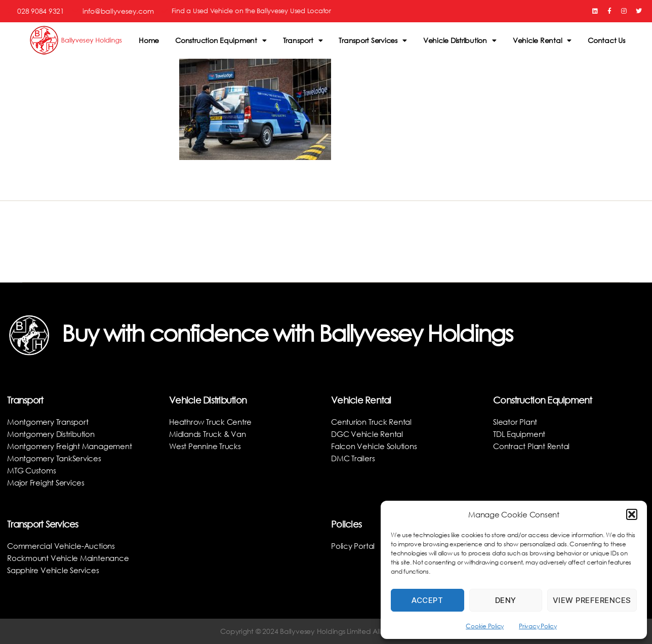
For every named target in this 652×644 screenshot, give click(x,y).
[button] (632, 514)
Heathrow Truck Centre (212, 421)
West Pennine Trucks (206, 446)
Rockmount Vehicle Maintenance (71, 558)
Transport (303, 41)
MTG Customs (33, 470)
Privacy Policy (538, 626)
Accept (427, 600)
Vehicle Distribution (460, 41)
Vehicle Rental (542, 41)
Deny (506, 600)
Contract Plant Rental (533, 446)
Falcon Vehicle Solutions (376, 446)
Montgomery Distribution (53, 434)
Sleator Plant (516, 421)
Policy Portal (353, 546)
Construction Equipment (221, 41)
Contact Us (606, 40)
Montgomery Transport (50, 421)
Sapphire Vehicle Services (55, 570)
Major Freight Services (48, 482)
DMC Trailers (354, 458)
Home (149, 40)
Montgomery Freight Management (73, 446)
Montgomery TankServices (56, 458)
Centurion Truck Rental (374, 421)
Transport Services (373, 41)
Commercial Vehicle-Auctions (63, 546)
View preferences (592, 600)
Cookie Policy (485, 626)
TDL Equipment (521, 434)
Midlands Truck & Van (210, 434)
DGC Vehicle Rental (369, 434)
